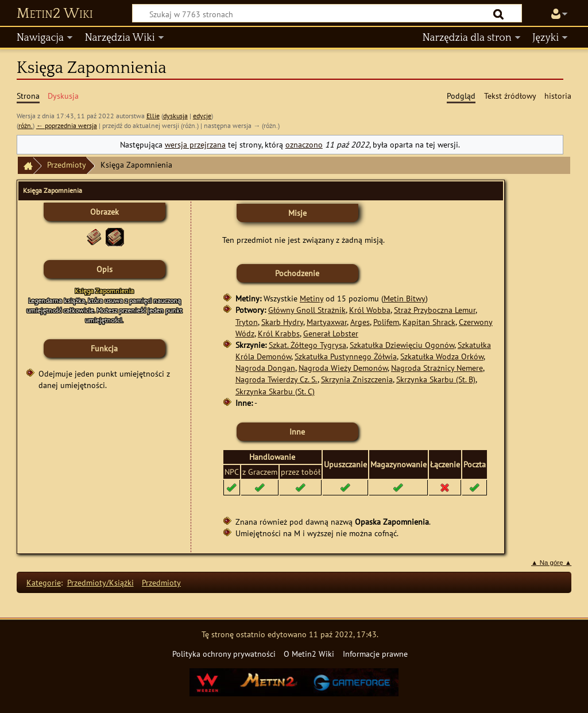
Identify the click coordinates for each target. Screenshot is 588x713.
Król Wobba (370, 310)
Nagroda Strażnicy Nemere (437, 368)
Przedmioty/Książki (100, 582)
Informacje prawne (375, 654)
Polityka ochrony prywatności (224, 654)
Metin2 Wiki (55, 14)
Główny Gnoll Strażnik (307, 310)
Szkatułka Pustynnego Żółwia (346, 356)
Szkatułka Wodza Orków (442, 356)
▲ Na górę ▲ (551, 563)
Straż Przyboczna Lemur (435, 310)
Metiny (312, 298)
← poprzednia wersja (67, 125)
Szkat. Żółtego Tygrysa (307, 345)
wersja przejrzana (195, 144)
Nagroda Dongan (265, 368)
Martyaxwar (327, 322)
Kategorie (44, 582)
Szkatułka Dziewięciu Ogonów (402, 345)
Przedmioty (67, 164)
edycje (202, 116)
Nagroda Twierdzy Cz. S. (276, 379)
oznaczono (304, 144)
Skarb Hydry (282, 322)
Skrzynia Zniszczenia (357, 379)
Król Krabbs (279, 333)
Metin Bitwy (405, 298)
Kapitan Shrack (429, 322)
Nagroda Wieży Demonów (343, 368)
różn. (26, 125)
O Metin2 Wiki (309, 654)
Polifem (386, 322)
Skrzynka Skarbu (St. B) (436, 379)
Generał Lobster (331, 333)
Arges (360, 322)
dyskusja (175, 116)
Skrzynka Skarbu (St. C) (275, 391)
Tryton (247, 322)
